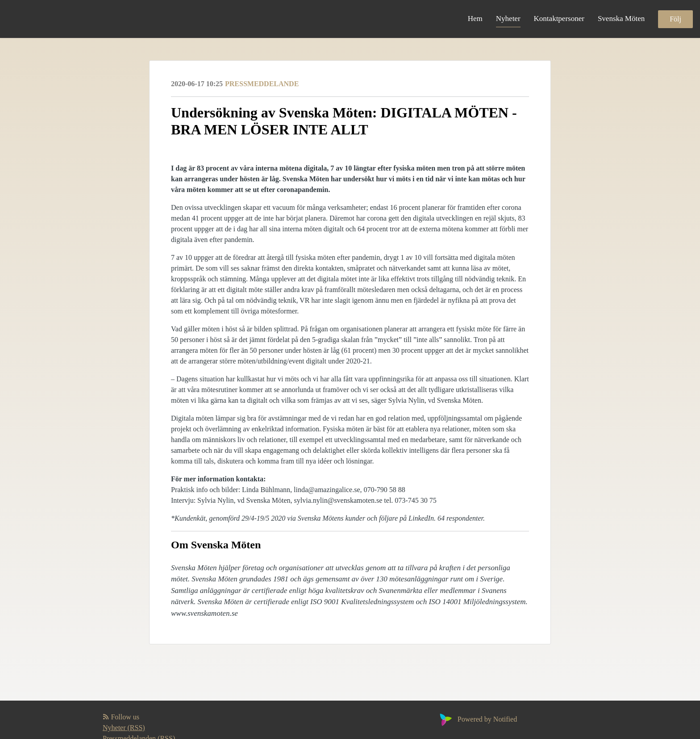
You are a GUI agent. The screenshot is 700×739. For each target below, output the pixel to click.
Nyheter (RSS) (124, 728)
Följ (675, 19)
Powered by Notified (477, 719)
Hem (475, 19)
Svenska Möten (621, 19)
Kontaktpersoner (559, 19)
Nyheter (508, 19)
